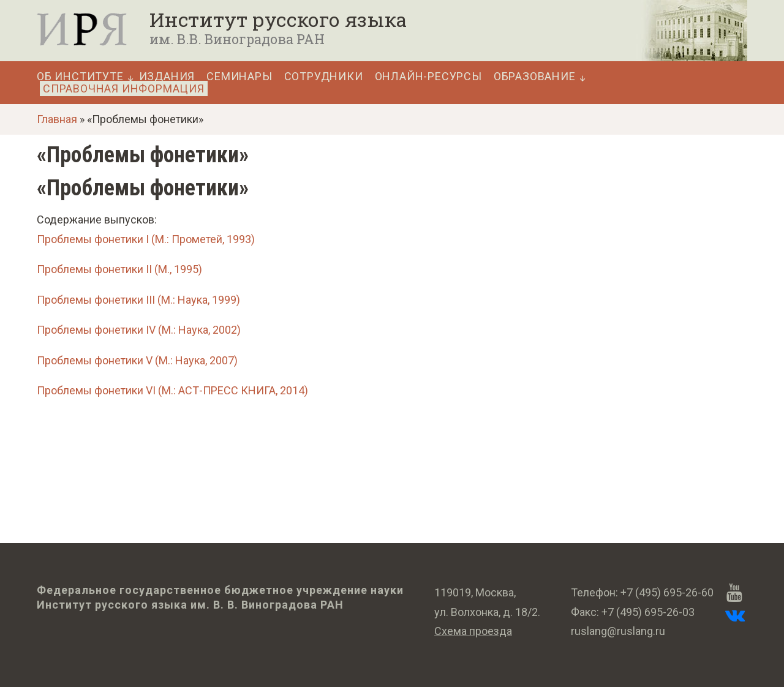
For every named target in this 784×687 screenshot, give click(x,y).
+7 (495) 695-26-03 (648, 612)
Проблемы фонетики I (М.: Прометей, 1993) (146, 239)
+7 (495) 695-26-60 (667, 592)
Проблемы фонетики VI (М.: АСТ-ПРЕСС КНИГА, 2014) (172, 390)
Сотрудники (324, 77)
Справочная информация (124, 88)
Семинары (239, 77)
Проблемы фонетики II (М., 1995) (119, 269)
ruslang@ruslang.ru (618, 631)
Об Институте (80, 77)
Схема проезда (473, 631)
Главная (57, 119)
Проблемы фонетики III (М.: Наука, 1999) (138, 300)
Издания (167, 77)
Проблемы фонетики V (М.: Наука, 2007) (137, 360)
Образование (535, 77)
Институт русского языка (278, 20)
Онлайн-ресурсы (428, 77)
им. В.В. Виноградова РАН (237, 39)
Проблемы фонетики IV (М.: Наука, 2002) (139, 330)
